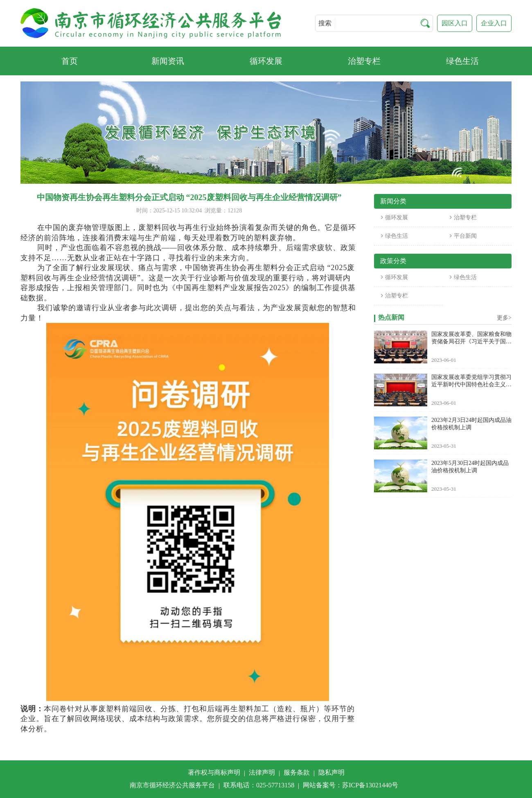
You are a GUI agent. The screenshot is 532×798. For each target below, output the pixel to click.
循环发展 (394, 218)
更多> (504, 318)
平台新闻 (463, 236)
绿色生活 (394, 236)
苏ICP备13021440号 (370, 785)
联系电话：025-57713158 (259, 785)
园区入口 (455, 23)
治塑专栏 (463, 218)
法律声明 (262, 772)
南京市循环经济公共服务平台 (172, 785)
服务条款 (297, 772)
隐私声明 (331, 772)
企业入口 (494, 23)
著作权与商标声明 (214, 772)
